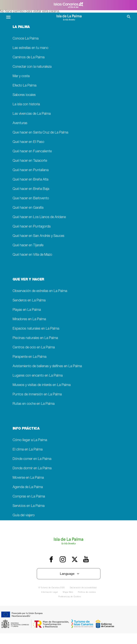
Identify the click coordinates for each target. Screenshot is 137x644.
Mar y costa (21, 76)
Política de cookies (87, 592)
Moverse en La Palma (28, 478)
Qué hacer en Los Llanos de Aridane (39, 217)
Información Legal (49, 592)
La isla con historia (26, 105)
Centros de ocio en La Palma (34, 348)
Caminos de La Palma (29, 58)
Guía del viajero (24, 516)
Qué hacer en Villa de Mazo (32, 255)
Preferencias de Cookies (70, 597)
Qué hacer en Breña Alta (30, 180)
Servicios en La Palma (29, 506)
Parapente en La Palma (29, 357)
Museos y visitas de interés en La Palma (42, 385)
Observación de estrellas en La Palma (40, 291)
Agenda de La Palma (28, 487)
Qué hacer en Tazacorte (30, 161)
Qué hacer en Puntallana (31, 170)
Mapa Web (68, 592)
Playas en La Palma (27, 310)
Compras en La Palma (29, 497)
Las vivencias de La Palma (32, 114)
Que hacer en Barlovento (31, 199)
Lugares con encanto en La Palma (38, 376)
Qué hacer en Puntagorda (32, 227)
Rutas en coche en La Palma (34, 404)
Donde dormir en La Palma (32, 469)
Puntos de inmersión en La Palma (37, 395)
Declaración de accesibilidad (83, 588)
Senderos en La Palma (29, 301)
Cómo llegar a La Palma (30, 440)
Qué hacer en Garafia (28, 208)
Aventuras (20, 123)
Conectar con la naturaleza (32, 67)
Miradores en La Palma (29, 319)
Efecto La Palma (24, 86)
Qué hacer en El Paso (28, 142)
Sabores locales (24, 95)
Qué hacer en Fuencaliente (32, 152)
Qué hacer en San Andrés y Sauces (38, 236)
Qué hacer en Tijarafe (28, 246)
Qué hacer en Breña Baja (31, 189)
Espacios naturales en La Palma (36, 329)
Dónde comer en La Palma (32, 459)
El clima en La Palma (28, 450)
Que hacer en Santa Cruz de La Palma (40, 133)
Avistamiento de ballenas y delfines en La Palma (47, 366)
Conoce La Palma (26, 39)
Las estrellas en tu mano (30, 48)
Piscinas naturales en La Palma (35, 338)
